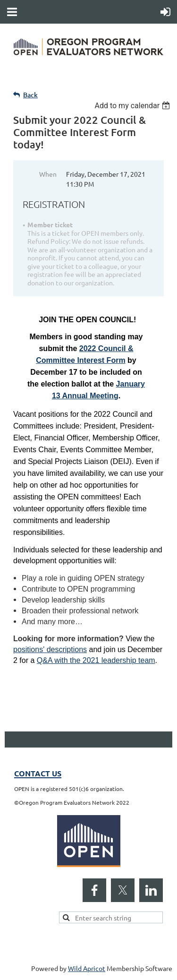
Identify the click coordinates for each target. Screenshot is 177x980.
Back (30, 95)
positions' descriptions (50, 649)
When (48, 174)
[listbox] (133, 106)
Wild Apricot (87, 968)
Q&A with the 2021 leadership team (96, 660)
